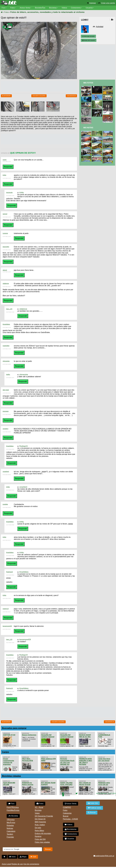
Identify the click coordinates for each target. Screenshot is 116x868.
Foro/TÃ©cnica (13, 807)
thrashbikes (6, 324)
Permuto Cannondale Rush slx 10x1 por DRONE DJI (67, 761)
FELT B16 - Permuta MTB (28, 760)
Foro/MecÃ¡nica (13, 810)
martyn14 (6, 609)
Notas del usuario (89, 40)
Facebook (68, 793)
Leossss (5, 233)
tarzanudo (9, 192)
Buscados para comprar (14, 728)
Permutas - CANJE (70, 819)
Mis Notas (88, 128)
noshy (5, 160)
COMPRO (67, 807)
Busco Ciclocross (29, 735)
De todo (38, 828)
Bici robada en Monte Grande (85, 784)
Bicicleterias (71, 829)
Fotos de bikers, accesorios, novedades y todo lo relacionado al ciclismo (47, 12)
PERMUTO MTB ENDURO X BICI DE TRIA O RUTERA (86, 761)
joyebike (5, 504)
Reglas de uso (17, 864)
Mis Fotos (88, 83)
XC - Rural (39, 807)
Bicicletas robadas (11, 776)
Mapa (23, 857)
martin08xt (6, 346)
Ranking (38, 836)
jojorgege (6, 411)
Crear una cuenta (108, 3)
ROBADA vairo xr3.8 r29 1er (104, 784)
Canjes (6, 752)
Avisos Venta (25, 8)
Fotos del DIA (40, 839)
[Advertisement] (41, 86)
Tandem (10, 834)
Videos (64, 8)
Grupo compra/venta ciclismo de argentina (9, 761)
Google (67, 795)
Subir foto (93, 803)
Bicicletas (53, 8)
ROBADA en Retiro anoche (28, 784)
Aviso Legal (6, 864)
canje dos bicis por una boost (104, 760)
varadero (6, 429)
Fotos (13, 8)
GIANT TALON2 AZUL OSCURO (66, 784)
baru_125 (9, 309)
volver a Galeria (39, 96)
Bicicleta (13, 816)
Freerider (10, 837)
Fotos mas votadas (42, 842)
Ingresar (93, 3)
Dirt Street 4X (40, 819)
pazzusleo (6, 247)
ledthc (8, 374)
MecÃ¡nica (11, 823)
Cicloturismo (76, 8)
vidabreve (6, 283)
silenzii (5, 270)
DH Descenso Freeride (44, 816)
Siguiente (71, 96)
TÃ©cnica (11, 820)
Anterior (6, 96)
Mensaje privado (88, 36)
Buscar (66, 816)
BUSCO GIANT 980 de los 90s (85, 736)
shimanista (6, 361)
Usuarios (89, 8)
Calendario (11, 831)
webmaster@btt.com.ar (104, 856)
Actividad (100, 27)
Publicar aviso (95, 808)
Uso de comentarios (31, 864)
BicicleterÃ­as (40, 8)
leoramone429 (7, 626)
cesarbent (6, 471)
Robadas (10, 825)
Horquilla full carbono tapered (48, 736)
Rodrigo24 (24, 446)
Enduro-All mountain (43, 833)
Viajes (37, 813)
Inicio (12, 857)
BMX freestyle (40, 822)
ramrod (5, 214)
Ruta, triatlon (40, 825)
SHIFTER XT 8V (9, 735)
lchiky (4, 175)
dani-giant (6, 390)
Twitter (81, 793)
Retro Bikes (39, 831)
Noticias (10, 828)
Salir (33, 857)
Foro (4, 8)
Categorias (67, 813)
